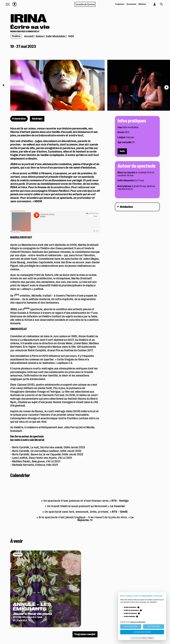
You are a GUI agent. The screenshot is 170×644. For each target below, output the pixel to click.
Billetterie (142, 4)
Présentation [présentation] (19, 119)
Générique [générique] (37, 119)
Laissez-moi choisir (142, 632)
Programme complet (85, 634)
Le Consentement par (142, 638)
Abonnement (131, 4)
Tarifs (122, 151)
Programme (120, 4)
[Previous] (4, 85)
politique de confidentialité (138, 622)
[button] (8, 4)
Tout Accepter (131, 627)
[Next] (166, 87)
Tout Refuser (153, 627)
